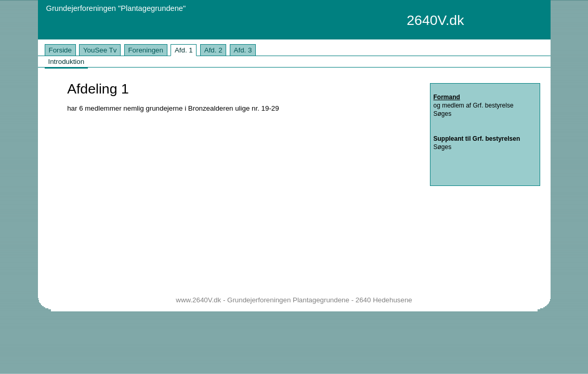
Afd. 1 (184, 50)
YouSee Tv (100, 50)
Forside (60, 50)
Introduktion (66, 62)
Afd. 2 (213, 50)
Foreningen (145, 50)
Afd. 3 (243, 50)
